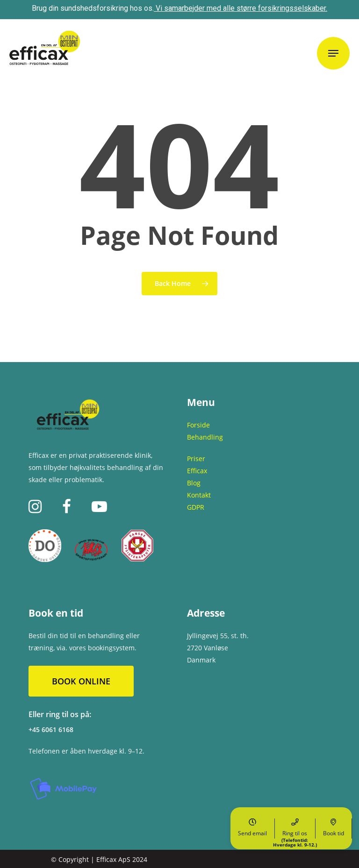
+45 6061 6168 (51, 729)
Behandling (205, 437)
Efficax (197, 471)
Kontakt (199, 495)
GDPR (196, 507)
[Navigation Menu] (333, 53)
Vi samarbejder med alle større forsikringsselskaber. (241, 8)
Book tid (334, 828)
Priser (196, 459)
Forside (198, 425)
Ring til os (295, 829)
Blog (194, 483)
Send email (252, 828)
